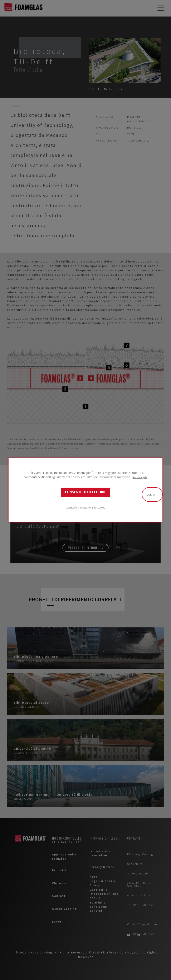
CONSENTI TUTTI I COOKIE (86, 492)
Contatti (152, 494)
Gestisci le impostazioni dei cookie (85, 507)
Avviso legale (140, 477)
